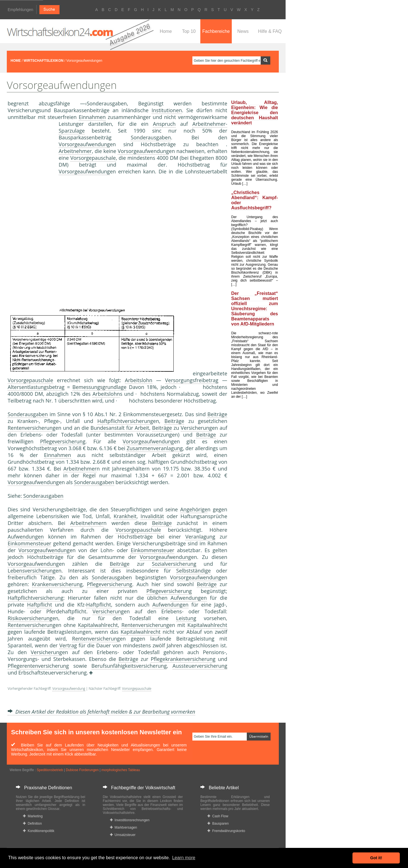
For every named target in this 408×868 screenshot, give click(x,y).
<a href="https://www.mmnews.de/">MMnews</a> (30, 215)
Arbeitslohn (139, 380)
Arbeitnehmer (75, 151)
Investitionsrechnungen (130, 820)
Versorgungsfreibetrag (192, 380)
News (243, 31)
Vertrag (68, 645)
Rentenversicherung (31, 428)
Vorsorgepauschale (93, 158)
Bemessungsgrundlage (100, 387)
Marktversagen (124, 827)
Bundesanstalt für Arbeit (120, 428)
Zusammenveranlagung (155, 448)
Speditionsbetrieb (50, 770)
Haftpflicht (40, 605)
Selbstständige (194, 571)
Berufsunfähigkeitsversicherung (129, 666)
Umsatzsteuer (123, 835)
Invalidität (152, 516)
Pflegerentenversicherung (38, 666)
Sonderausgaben (151, 137)
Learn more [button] (184, 858)
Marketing (33, 816)
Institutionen (167, 110)
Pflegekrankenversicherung (183, 659)
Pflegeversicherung (63, 441)
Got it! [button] (376, 858)
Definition (32, 824)
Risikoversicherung (30, 618)
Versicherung (196, 428)
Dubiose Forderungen (82, 770)
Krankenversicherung (57, 584)
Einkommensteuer (29, 543)
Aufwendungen (26, 537)
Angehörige (194, 509)
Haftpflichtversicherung (125, 421)
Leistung (186, 618)
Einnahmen (92, 117)
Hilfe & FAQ (270, 31)
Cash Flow (218, 816)
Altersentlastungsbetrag (36, 387)
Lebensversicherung (32, 571)
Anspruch (164, 124)
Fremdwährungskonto (226, 831)
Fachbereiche (216, 31)
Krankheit (125, 516)
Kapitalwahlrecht (98, 625)
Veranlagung (200, 537)
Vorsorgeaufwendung (84, 144)
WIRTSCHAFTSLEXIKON (43, 61)
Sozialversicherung (174, 564)
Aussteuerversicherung (200, 666)
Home (166, 31)
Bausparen (218, 824)
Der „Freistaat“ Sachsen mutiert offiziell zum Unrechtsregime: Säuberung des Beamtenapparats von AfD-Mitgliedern (255, 309)
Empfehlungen (20, 10)
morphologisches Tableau (121, 770)
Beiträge (217, 414)
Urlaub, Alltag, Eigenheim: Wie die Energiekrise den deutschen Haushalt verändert (255, 113)
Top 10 (189, 31)
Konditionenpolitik (39, 831)
